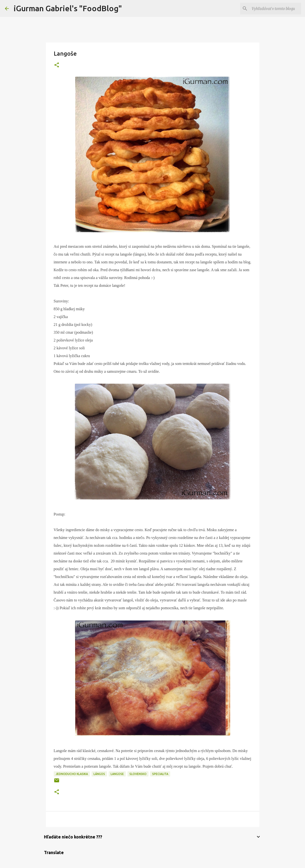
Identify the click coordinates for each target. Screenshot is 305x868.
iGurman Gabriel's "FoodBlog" (68, 8)
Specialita (160, 774)
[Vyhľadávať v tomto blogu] (275, 9)
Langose (117, 774)
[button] (57, 65)
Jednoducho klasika (72, 774)
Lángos (99, 774)
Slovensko (138, 774)
